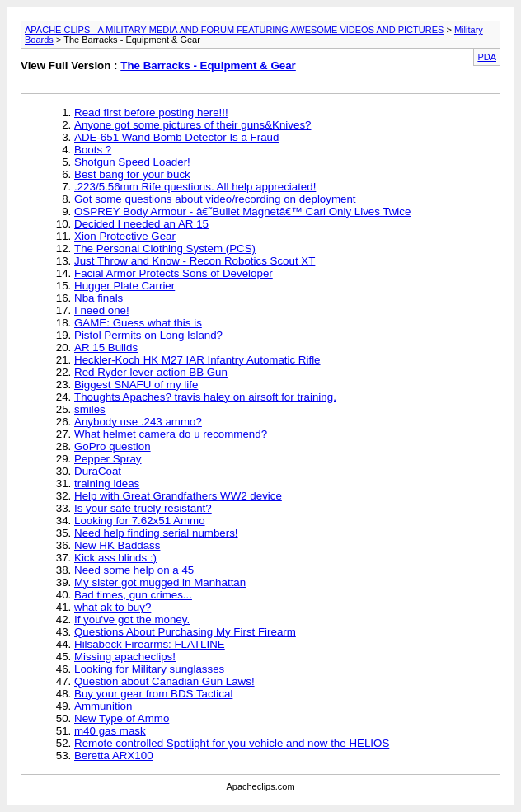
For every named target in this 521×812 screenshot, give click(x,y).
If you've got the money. (132, 620)
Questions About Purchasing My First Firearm (185, 632)
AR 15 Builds (106, 347)
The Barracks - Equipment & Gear (208, 66)
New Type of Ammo (122, 718)
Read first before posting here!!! (151, 113)
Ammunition (103, 706)
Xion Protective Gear (125, 236)
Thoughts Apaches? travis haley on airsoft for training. (205, 397)
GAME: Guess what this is (138, 323)
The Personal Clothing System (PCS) (165, 249)
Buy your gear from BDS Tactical (153, 694)
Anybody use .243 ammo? (138, 422)
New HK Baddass (117, 545)
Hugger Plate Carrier (124, 286)
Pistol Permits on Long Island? (148, 335)
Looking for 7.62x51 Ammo (140, 521)
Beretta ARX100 (114, 756)
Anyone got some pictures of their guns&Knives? (192, 125)
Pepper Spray (108, 459)
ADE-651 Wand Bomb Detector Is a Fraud (176, 137)
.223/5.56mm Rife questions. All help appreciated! (195, 187)
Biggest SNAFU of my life (136, 385)
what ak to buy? (113, 607)
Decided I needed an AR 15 (141, 224)
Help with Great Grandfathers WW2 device (178, 496)
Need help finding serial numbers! (156, 533)
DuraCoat (98, 471)
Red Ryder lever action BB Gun (151, 372)
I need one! (102, 310)
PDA (487, 57)
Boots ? (93, 150)
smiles (90, 409)
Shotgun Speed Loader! (132, 162)
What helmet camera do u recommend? (171, 434)
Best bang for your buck (132, 174)
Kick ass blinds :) (115, 558)
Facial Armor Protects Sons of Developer (174, 273)
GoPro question (113, 446)
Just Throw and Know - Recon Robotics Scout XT (195, 261)
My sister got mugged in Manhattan (160, 582)
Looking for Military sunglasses (149, 669)
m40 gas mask (110, 731)
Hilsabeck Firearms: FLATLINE (150, 644)
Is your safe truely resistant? (143, 508)
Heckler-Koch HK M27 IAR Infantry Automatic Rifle (197, 360)
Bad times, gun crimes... (133, 595)
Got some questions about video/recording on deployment (215, 199)
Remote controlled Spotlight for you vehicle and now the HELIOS (232, 743)
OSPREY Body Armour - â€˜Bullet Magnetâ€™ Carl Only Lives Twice (242, 211)
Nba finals (99, 298)
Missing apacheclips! (125, 657)
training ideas (107, 483)
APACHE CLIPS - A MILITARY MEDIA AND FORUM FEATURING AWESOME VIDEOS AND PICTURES (234, 30)
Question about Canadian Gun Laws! (164, 681)
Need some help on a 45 (134, 570)
